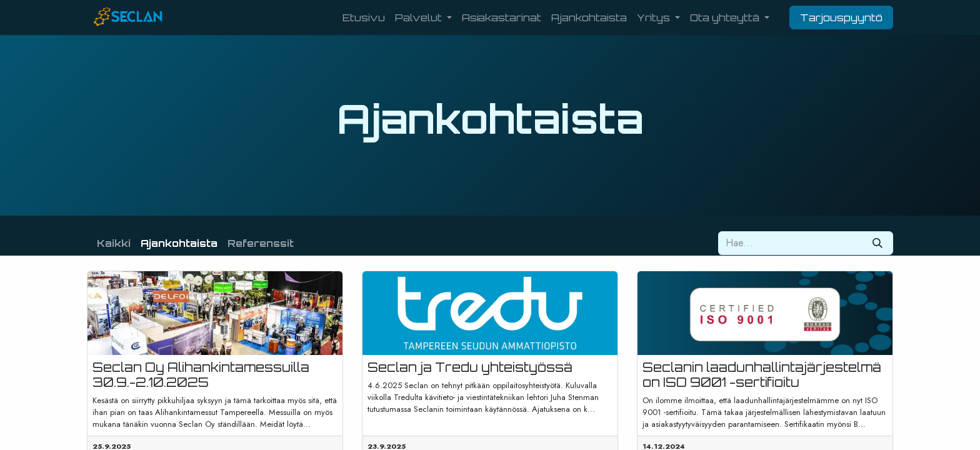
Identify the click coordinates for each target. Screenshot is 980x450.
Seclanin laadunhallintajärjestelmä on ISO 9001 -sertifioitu (762, 375)
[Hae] (877, 243)
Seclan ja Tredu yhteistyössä (470, 367)
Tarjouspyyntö (841, 17)
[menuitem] (364, 17)
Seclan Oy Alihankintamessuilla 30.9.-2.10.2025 (201, 375)
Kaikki (114, 243)
